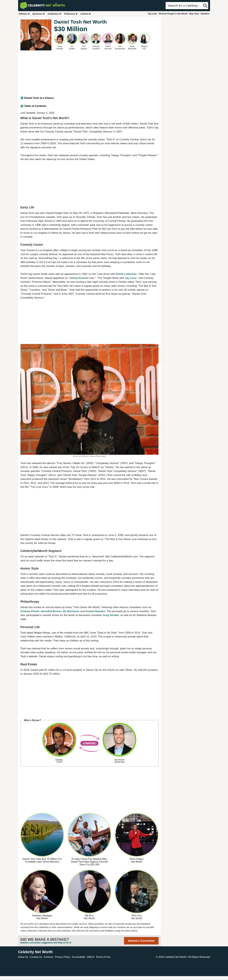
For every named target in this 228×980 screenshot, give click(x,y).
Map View (194, 14)
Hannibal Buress (51, 611)
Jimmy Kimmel (79, 278)
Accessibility (79, 957)
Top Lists (152, 14)
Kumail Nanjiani (95, 611)
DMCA (91, 957)
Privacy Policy (63, 957)
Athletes (24, 14)
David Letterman (126, 274)
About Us (23, 957)
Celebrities (55, 14)
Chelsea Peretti (30, 611)
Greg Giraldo (111, 615)
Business (39, 14)
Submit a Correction (141, 941)
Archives (48, 957)
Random (205, 14)
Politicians (71, 14)
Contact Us (36, 957)
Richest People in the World (173, 14)
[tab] (89, 98)
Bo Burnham (71, 611)
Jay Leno (130, 278)
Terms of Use (103, 957)
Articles (86, 14)
